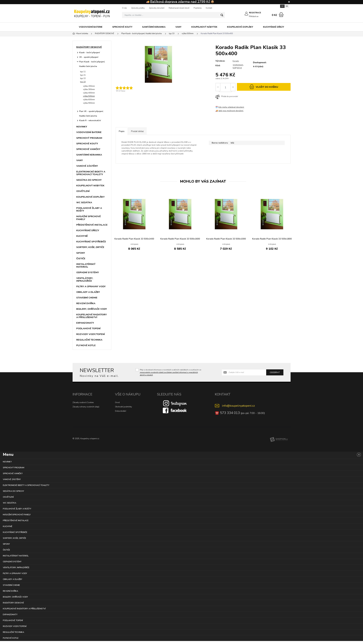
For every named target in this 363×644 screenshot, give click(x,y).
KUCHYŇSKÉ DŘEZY (274, 27)
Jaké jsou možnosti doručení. (231, 112)
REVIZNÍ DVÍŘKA (86, 304)
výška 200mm (89, 86)
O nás (124, 8)
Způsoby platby (138, 8)
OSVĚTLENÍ (83, 191)
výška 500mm (89, 96)
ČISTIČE (81, 259)
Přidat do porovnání (227, 98)
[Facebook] (175, 411)
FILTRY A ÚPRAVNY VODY (91, 287)
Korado (236, 61)
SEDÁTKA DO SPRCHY (89, 180)
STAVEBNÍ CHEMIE (87, 298)
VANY (178, 27)
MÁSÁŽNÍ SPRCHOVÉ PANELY (89, 218)
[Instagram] (175, 403)
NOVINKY (82, 127)
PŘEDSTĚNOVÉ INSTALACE (92, 225)
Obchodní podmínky (123, 407)
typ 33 (83, 82)
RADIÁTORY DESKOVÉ (89, 47)
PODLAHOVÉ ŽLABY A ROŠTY (89, 210)
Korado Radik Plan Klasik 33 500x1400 (134, 243)
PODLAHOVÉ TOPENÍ (88, 329)
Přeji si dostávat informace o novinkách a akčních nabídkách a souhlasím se (170, 373)
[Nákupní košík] (281, 15)
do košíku (264, 88)
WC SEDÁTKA (84, 203)
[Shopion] (279, 440)
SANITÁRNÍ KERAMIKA (154, 27)
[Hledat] (221, 15)
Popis (125, 134)
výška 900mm (89, 103)
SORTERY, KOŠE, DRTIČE (90, 248)
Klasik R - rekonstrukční (90, 121)
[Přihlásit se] (245, 15)
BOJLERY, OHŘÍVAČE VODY (92, 309)
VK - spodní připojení (89, 57)
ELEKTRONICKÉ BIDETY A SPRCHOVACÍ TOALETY (91, 173)
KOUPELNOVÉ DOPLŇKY (240, 27)
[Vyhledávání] (173, 15)
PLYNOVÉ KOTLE (86, 346)
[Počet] (225, 88)
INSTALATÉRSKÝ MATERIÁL (86, 266)
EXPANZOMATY (85, 323)
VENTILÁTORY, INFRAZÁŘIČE (85, 280)
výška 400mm (89, 93)
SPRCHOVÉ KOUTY (122, 27)
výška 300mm (89, 90)
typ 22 (83, 79)
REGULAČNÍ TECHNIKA (89, 340)
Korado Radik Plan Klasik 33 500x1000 (226, 243)
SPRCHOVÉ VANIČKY (88, 149)
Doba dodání (121, 411)
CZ (282, 6)
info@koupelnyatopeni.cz (238, 406)
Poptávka (198, 8)
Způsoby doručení (157, 8)
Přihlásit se (253, 17)
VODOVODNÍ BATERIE (91, 27)
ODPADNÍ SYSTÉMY (88, 273)
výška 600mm (89, 100)
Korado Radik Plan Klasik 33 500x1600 (180, 243)
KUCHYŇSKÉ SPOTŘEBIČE (91, 242)
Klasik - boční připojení (89, 53)
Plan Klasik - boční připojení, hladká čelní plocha (92, 64)
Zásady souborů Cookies (83, 403)
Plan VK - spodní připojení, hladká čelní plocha (91, 114)
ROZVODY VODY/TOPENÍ (91, 335)
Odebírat (275, 373)
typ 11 (83, 72)
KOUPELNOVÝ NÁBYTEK (204, 27)
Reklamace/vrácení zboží (179, 8)
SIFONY (81, 253)
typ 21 (83, 75)
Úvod (117, 403)
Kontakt (209, 8)
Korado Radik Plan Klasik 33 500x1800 (272, 243)
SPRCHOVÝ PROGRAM (89, 138)
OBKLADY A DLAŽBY (88, 292)
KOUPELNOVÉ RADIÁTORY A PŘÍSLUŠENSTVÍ (92, 316)
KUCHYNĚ (82, 236)
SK (287, 6)
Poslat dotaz (147, 134)
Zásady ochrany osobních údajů (86, 407)
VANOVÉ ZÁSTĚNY (87, 166)
